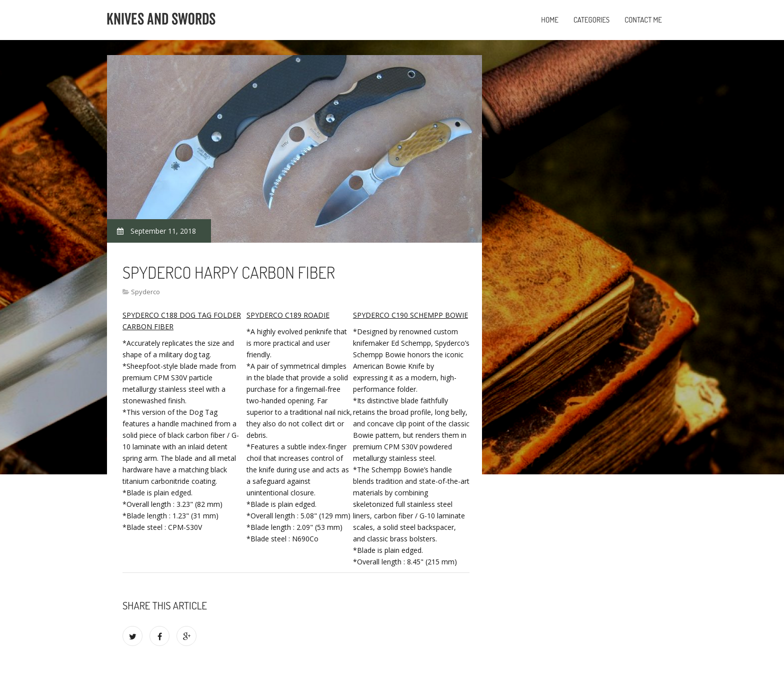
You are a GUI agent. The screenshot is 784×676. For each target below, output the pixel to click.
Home (550, 20)
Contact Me (643, 20)
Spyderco (145, 292)
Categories (591, 20)
